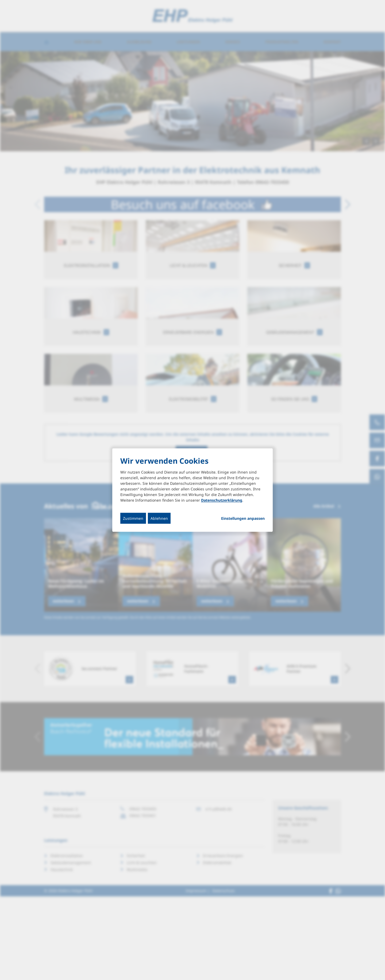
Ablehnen (159, 518)
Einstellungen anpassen (243, 518)
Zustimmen (133, 518)
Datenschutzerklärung (222, 500)
